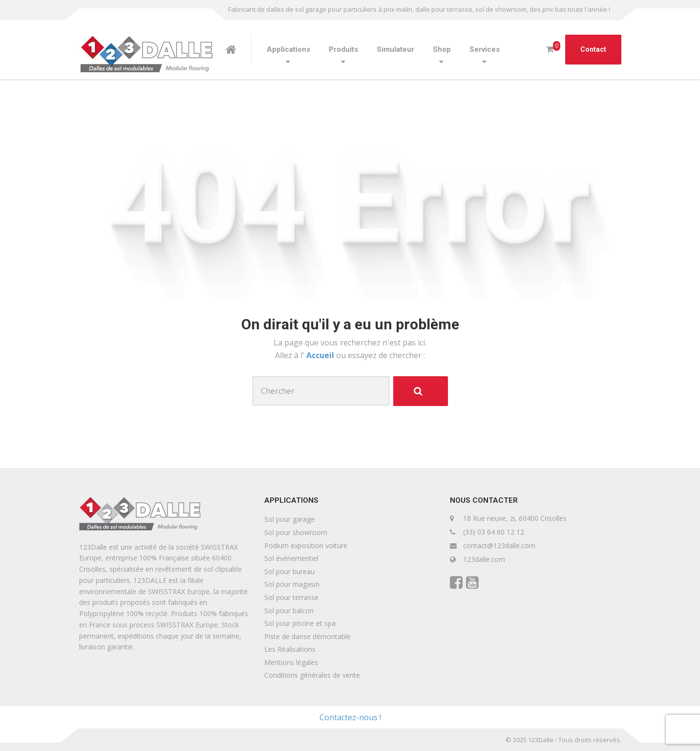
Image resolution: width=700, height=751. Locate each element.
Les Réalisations (290, 649)
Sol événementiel (291, 558)
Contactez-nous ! (350, 717)
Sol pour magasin (292, 584)
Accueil (321, 355)
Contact (593, 49)
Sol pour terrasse (291, 597)
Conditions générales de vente (312, 675)
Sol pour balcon (289, 611)
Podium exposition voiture (306, 546)
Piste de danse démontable (308, 636)
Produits (343, 49)
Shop (442, 49)
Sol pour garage (289, 519)
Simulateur (395, 49)
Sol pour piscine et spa (300, 623)
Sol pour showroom (296, 532)
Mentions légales (291, 662)
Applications (288, 49)
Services (485, 49)
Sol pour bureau (289, 571)
